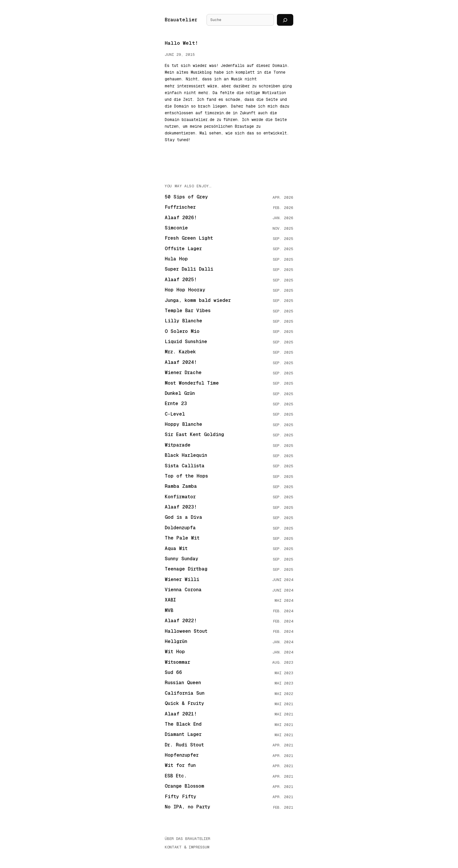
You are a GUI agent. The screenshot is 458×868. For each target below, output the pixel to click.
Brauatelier (181, 20)
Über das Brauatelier (188, 839)
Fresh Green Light (189, 238)
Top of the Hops (186, 476)
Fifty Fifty (181, 797)
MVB (169, 610)
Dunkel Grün (180, 393)
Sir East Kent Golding (194, 434)
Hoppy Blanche (183, 424)
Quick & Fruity (184, 703)
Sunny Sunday (182, 559)
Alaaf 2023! (181, 507)
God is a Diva (183, 517)
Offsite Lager (183, 249)
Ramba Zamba (181, 486)
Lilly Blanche (183, 321)
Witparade (178, 445)
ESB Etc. (176, 776)
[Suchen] (285, 20)
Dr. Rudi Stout (184, 745)
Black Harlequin (186, 455)
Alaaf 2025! (181, 280)
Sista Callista (185, 466)
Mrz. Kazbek (180, 352)
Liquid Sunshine (186, 342)
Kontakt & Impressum (187, 847)
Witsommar (177, 662)
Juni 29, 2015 (180, 55)
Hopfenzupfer (182, 755)
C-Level (175, 414)
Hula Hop (176, 259)
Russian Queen (183, 683)
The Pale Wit (182, 538)
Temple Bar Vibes (188, 311)
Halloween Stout (186, 631)
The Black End (183, 724)
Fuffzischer (180, 207)
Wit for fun (180, 765)
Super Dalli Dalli (189, 269)
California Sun (185, 693)
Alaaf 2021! (181, 714)
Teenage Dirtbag (186, 569)
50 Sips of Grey (186, 197)
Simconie (176, 228)
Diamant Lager (183, 734)
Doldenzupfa (180, 528)
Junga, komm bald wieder (198, 300)
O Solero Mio (182, 331)
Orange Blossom (184, 786)
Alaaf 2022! (181, 621)
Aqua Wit (176, 548)
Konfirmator (180, 497)
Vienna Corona (183, 590)
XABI (170, 600)
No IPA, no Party (188, 807)
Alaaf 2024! (181, 362)
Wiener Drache (183, 372)
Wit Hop (175, 652)
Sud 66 (173, 672)
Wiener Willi (182, 579)
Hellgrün (176, 641)
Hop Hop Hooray (185, 290)
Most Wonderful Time (192, 383)
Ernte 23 (176, 403)
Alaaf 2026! (181, 218)
